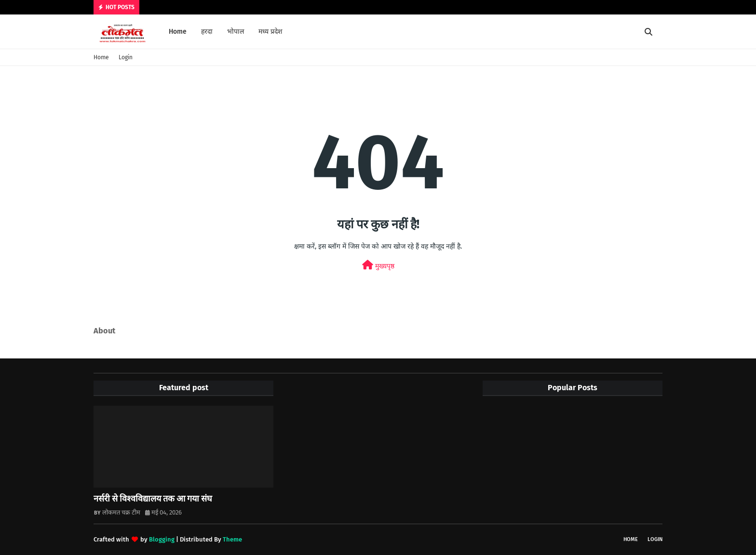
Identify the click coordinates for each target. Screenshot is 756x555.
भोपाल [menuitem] (236, 32)
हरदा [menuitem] (207, 32)
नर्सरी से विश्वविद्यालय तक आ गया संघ (153, 499)
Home (101, 57)
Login (126, 57)
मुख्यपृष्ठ (378, 265)
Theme (232, 539)
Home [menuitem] (178, 32)
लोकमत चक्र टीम (121, 512)
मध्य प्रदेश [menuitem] (270, 32)
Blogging (162, 539)
